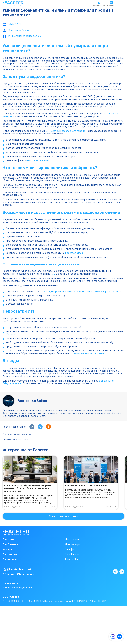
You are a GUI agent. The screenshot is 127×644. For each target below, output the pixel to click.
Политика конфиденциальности (18, 588)
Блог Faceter (72, 554)
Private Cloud (73, 559)
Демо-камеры (73, 544)
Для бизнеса (10, 544)
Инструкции (72, 539)
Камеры (8, 549)
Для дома (9, 539)
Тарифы (70, 549)
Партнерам (10, 554)
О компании (10, 559)
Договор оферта (10, 583)
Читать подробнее (13, 507)
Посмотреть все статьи (63, 516)
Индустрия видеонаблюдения (17, 434)
